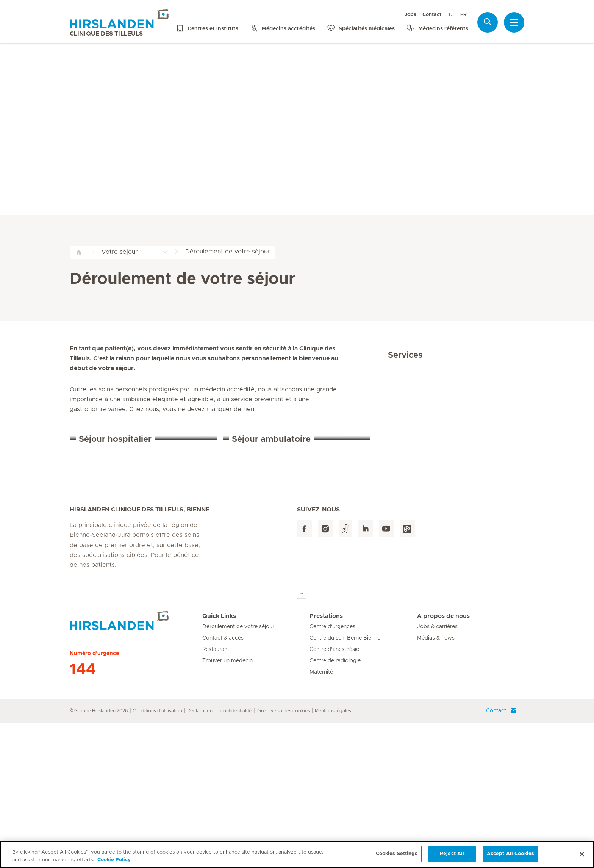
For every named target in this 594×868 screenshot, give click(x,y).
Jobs (410, 15)
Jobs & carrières (437, 772)
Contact (432, 15)
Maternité (321, 818)
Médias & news (436, 784)
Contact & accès (223, 784)
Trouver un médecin (227, 806)
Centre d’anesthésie (334, 795)
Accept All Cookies (510, 857)
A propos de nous (443, 762)
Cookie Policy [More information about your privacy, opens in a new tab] (114, 863)
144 (83, 815)
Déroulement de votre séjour (238, 772)
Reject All (452, 857)
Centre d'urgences (332, 772)
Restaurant (216, 795)
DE (452, 15)
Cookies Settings (397, 857)
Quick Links (219, 762)
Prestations (326, 762)
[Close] (582, 857)
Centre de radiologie (335, 806)
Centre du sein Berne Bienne (345, 784)
